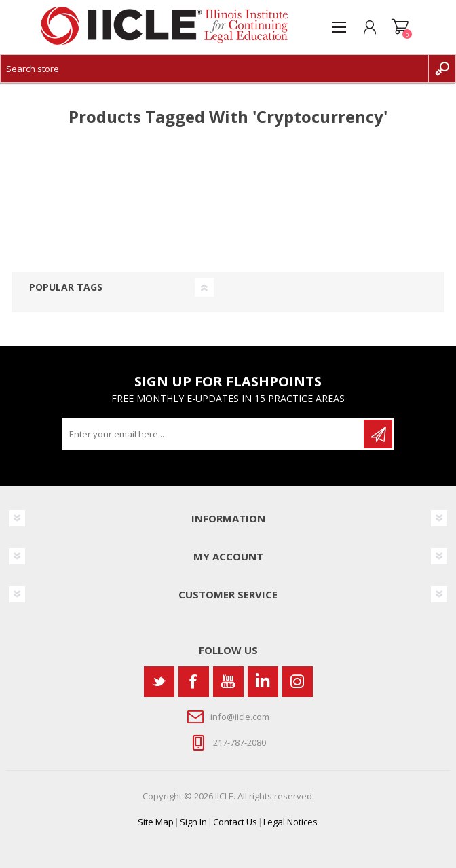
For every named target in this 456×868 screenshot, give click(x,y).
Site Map (156, 822)
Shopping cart (400, 27)
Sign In (193, 822)
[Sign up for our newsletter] (214, 434)
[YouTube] (228, 682)
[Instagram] (298, 682)
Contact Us (235, 822)
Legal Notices (290, 822)
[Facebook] (194, 682)
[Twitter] (159, 682)
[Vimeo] (263, 682)
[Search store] (214, 69)
